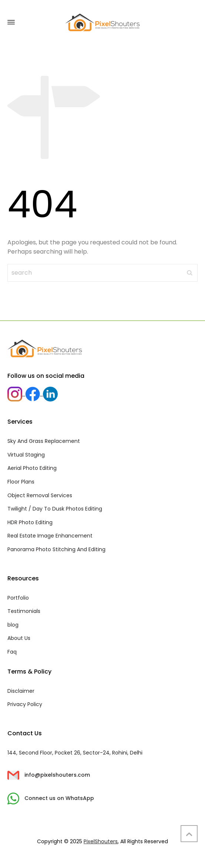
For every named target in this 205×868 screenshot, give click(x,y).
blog (13, 625)
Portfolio (18, 598)
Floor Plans (21, 482)
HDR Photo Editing (30, 522)
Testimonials (24, 611)
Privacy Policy (25, 704)
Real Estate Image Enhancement (50, 536)
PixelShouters (101, 841)
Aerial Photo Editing (32, 468)
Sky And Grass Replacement (44, 441)
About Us (19, 638)
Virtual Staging (26, 455)
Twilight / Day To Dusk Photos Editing (55, 509)
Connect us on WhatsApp (51, 798)
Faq (12, 652)
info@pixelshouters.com (49, 775)
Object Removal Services (40, 495)
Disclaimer (21, 691)
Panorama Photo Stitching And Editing (56, 549)
